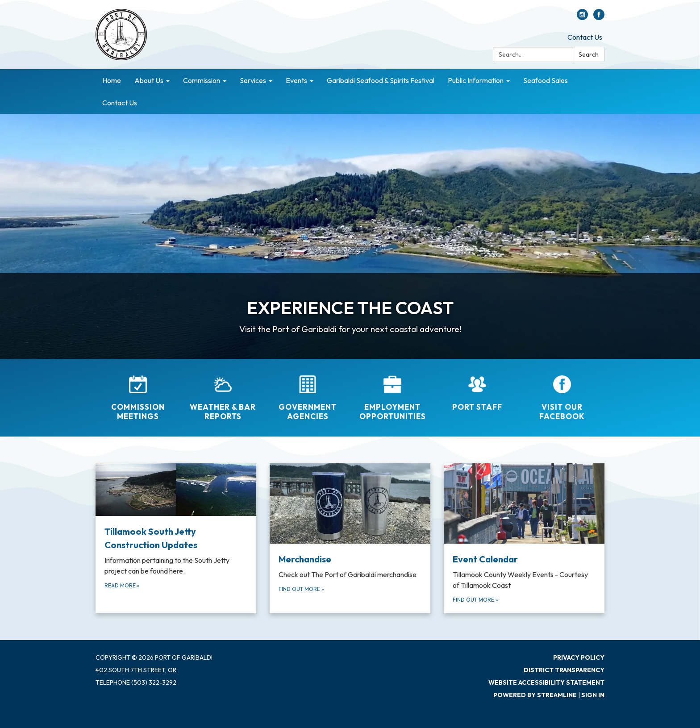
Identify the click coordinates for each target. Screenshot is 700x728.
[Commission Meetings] (138, 392)
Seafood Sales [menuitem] (546, 80)
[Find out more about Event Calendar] (524, 538)
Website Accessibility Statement (546, 682)
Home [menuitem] (112, 80)
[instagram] (582, 17)
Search (589, 54)
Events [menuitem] (296, 80)
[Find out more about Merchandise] (350, 538)
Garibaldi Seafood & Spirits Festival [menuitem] (381, 80)
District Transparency (564, 670)
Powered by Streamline (535, 695)
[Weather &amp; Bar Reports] (223, 392)
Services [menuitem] (253, 80)
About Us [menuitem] (149, 80)
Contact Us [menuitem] (120, 103)
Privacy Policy (579, 657)
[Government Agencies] (308, 392)
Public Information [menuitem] (476, 80)
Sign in (593, 695)
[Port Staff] (477, 387)
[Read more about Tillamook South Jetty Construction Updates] (176, 538)
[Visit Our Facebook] (562, 392)
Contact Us (585, 37)
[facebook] (599, 17)
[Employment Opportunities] (392, 392)
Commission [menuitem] (202, 80)
